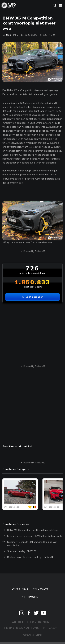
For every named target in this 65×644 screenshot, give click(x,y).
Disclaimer (32, 635)
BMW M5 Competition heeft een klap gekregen (33, 530)
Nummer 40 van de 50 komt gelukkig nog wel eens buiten (32, 544)
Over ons (20, 589)
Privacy (50, 628)
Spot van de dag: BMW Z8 (22, 551)
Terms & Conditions (21, 628)
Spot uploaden (33, 297)
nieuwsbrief (32, 597)
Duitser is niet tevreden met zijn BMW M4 (30, 557)
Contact (41, 589)
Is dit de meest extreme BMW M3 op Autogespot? (35, 536)
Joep (8, 35)
